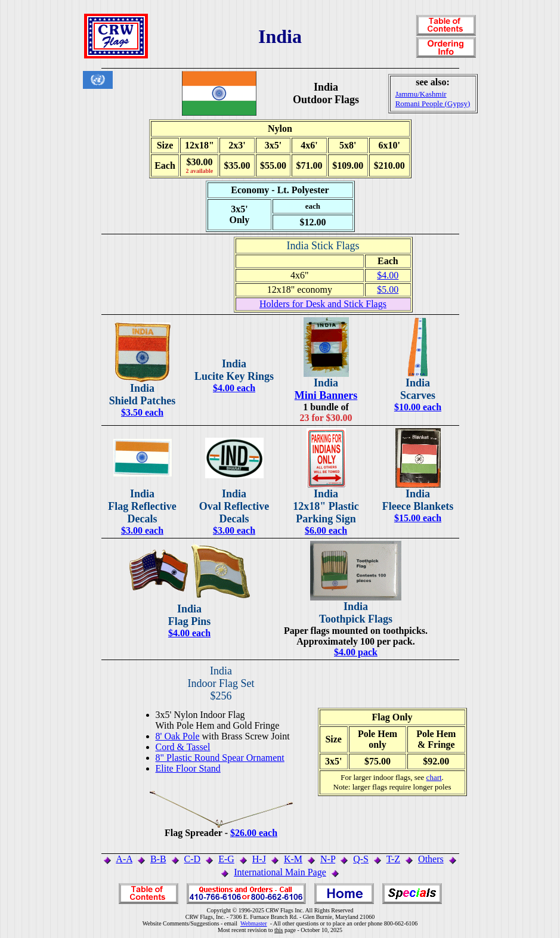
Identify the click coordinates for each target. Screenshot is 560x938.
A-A (124, 859)
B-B (158, 859)
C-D (193, 859)
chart (434, 777)
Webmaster (254, 923)
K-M (293, 859)
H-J (259, 859)
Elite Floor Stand (188, 768)
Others (431, 859)
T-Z (393, 859)
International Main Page (280, 872)
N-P (328, 859)
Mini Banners (326, 395)
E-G (226, 859)
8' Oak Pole (178, 736)
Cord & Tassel (183, 747)
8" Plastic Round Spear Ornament (220, 758)
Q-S (361, 859)
